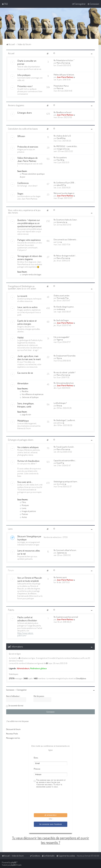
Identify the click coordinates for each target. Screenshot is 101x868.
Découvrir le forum (13, 729)
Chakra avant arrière (61, 296)
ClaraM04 (60, 138)
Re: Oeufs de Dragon (61, 320)
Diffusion (21, 136)
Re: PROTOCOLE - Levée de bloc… (66, 146)
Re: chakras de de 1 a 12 (62, 136)
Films (23, 502)
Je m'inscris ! (50, 815)
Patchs (11, 610)
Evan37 (59, 463)
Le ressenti (22, 296)
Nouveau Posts (12, 734)
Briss (58, 406)
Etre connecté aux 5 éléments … (66, 240)
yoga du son (25, 414)
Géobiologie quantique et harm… (66, 482)
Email (36, 758)
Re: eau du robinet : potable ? (65, 372)
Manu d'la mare (63, 63)
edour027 (60, 185)
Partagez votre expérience (29, 240)
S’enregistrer (22, 690)
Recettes (24, 391)
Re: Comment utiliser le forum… (65, 550)
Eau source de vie (25, 373)
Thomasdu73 (62, 298)
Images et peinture (28, 511)
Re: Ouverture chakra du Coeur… (66, 220)
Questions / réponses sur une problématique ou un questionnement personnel (29, 223)
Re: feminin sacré (60, 577)
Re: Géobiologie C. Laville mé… (65, 420)
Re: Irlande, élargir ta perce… (64, 307)
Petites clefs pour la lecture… (64, 75)
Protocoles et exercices (28, 147)
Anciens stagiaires (16, 105)
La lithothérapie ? (60, 403)
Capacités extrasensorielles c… (65, 460)
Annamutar (61, 222)
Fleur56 (60, 160)
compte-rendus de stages (30, 274)
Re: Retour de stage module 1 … (65, 256)
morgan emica (62, 149)
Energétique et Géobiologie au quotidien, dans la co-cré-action (22, 287)
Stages (20, 193)
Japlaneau (61, 553)
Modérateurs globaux (38, 668)
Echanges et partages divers (21, 440)
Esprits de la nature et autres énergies (27, 322)
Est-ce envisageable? (61, 337)
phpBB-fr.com (16, 865)
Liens (10, 529)
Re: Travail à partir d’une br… (64, 447)
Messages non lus (13, 738)
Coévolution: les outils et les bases (23, 129)
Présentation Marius (61, 86)
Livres (23, 508)
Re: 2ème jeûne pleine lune (64, 383)
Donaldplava (81, 678)
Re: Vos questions (60, 157)
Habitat (20, 337)
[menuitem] (5, 4)
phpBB (14, 862)
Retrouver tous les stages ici (64, 193)
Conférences (23, 183)
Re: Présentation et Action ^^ (64, 60)
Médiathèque (23, 421)
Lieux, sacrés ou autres (27, 307)
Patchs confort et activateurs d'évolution (27, 619)
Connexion (10, 690)
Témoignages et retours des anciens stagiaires (30, 258)
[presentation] (53, 801)
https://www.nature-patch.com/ (25, 634)
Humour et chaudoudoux (28, 461)
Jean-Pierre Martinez (65, 77)
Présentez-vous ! (25, 86)
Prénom (37, 769)
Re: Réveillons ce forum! (63, 112)
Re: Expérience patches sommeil (66, 617)
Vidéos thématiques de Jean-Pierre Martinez (27, 159)
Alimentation (23, 383)
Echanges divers (25, 113)
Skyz (58, 358)
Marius (59, 88)
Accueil (11, 53)
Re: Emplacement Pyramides (65, 356)
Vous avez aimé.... (25, 482)
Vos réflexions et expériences (32, 394)
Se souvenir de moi (16, 706)
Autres (23, 517)
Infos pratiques (24, 75)
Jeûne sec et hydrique (29, 397)
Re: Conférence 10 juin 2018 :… (65, 183)
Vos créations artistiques (28, 447)
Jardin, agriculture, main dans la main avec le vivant (29, 358)
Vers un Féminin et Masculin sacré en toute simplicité (30, 579)
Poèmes (24, 514)
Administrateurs (23, 668)
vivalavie (60, 309)
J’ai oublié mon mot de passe (17, 721)
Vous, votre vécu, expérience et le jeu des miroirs (24, 211)
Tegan (59, 340)
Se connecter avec (50, 824)
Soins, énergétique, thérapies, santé (26, 405)
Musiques (24, 505)
